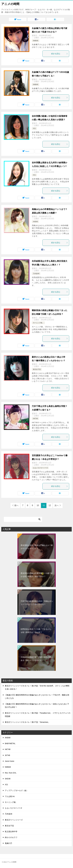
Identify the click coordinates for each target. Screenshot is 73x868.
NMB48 (36, 41)
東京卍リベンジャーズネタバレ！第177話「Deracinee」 (27, 722)
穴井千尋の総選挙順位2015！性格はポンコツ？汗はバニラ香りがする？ (37, 603)
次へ (57, 505)
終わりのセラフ (11, 837)
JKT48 (7, 755)
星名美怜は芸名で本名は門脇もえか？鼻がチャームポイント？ (37, 547)
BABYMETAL (10, 743)
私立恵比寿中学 (11, 832)
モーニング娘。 (38, 323)
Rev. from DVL (11, 773)
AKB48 (35, 222)
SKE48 (8, 779)
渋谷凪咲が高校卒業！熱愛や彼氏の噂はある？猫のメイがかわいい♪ (37, 659)
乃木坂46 (36, 274)
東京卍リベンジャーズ (14, 820)
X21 (34, 128)
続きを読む (59, 54)
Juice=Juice (10, 761)
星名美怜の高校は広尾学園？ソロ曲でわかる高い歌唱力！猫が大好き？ (37, 575)
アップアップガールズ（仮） (16, 790)
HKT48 (35, 419)
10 (38, 505)
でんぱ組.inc (10, 796)
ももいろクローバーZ (40, 468)
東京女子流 (37, 369)
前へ (16, 505)
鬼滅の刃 (8, 843)
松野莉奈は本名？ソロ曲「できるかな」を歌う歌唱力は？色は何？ (37, 631)
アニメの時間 (10, 4)
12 (50, 505)
